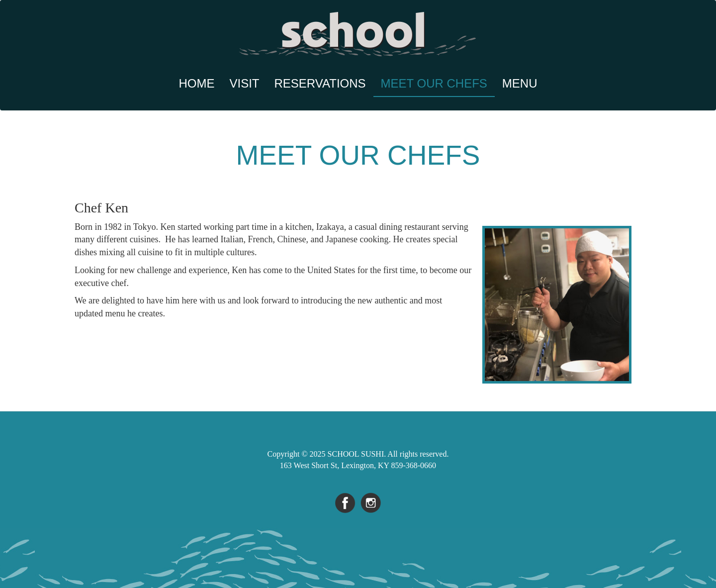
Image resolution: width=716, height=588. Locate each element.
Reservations (320, 83)
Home (197, 83)
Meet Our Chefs (434, 83)
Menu (520, 83)
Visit (245, 83)
